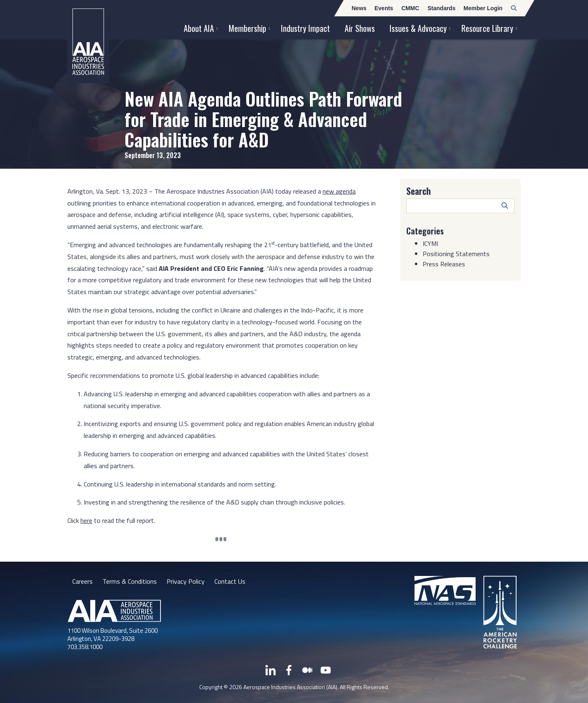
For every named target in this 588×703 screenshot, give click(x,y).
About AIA (199, 28)
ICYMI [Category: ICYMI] (430, 243)
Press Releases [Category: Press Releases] (444, 264)
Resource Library (487, 28)
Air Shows (360, 28)
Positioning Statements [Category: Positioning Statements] (456, 254)
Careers (82, 581)
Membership (247, 28)
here (86, 520)
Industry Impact (305, 28)
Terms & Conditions (130, 581)
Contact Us (230, 581)
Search (419, 191)
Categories (425, 231)
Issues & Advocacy (418, 28)
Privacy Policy (186, 581)
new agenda (339, 191)
